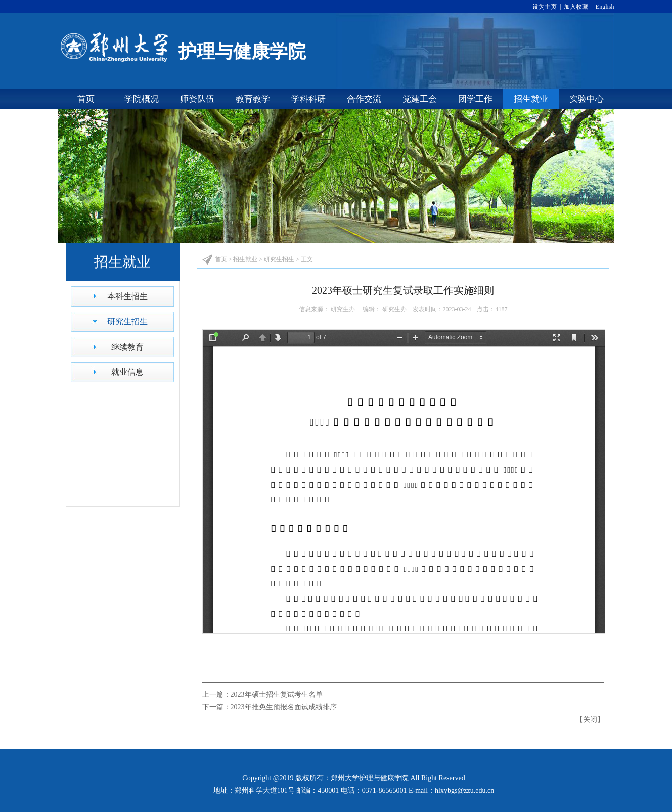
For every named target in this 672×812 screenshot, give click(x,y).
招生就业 (531, 99)
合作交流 (364, 99)
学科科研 (308, 99)
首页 (86, 99)
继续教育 (127, 347)
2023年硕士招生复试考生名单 (277, 694)
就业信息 (127, 372)
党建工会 (420, 99)
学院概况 (142, 99)
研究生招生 (127, 322)
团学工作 (475, 99)
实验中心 (587, 99)
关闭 (590, 720)
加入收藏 (577, 7)
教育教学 (253, 99)
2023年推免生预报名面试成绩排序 (284, 707)
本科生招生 (127, 296)
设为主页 (546, 7)
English (604, 7)
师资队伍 (197, 99)
